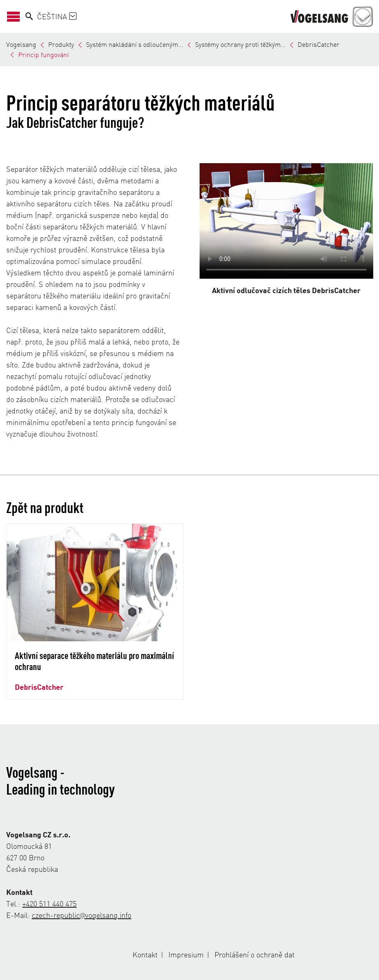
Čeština (57, 16)
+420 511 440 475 (49, 903)
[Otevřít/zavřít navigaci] (16, 16)
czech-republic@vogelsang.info (81, 915)
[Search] (29, 16)
